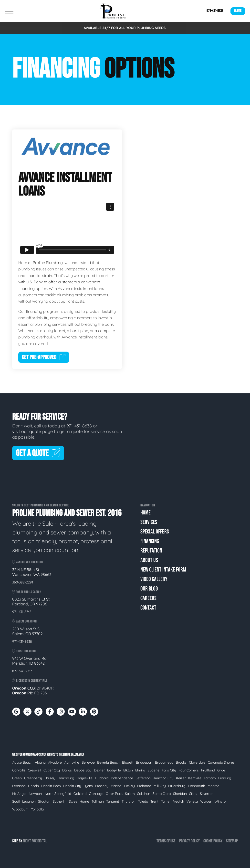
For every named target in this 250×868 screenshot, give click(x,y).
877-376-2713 (22, 671)
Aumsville (72, 762)
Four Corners (189, 770)
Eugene (153, 770)
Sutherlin (60, 801)
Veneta (192, 801)
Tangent (113, 801)
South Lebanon (24, 801)
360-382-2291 (23, 582)
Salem (130, 794)
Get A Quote (38, 453)
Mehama (144, 786)
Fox (34, 841)
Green (17, 778)
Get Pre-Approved (44, 357)
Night (27, 841)
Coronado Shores (221, 762)
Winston (221, 801)
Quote (238, 11)
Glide (221, 770)
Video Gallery (154, 579)
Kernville (195, 778)
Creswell (34, 770)
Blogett (128, 762)
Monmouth (197, 786)
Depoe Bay (83, 770)
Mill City (160, 786)
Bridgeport (144, 762)
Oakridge (96, 794)
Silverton (207, 794)
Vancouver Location (28, 562)
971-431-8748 (22, 612)
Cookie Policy (213, 841)
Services (149, 522)
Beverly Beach (108, 762)
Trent (154, 801)
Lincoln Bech (51, 786)
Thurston (129, 801)
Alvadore (55, 762)
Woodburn (20, 809)
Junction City (163, 778)
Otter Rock (114, 794)
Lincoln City (72, 786)
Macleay (102, 786)
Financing (150, 541)
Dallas (67, 770)
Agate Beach (22, 762)
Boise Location (24, 651)
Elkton (128, 770)
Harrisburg (66, 778)
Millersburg (177, 786)
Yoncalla (37, 809)
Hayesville (85, 778)
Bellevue (88, 762)
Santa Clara (162, 794)
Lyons (88, 786)
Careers (148, 598)
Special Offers (155, 532)
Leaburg (225, 778)
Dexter (99, 770)
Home (146, 513)
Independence (122, 778)
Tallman (98, 801)
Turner (166, 801)
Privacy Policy (189, 841)
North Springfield (58, 794)
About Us (149, 560)
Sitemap (232, 841)
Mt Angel (19, 794)
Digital (42, 841)
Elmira (140, 770)
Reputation (151, 551)
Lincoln (33, 786)
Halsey (50, 778)
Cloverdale (197, 762)
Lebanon (19, 786)
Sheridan (180, 794)
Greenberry (33, 778)
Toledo (143, 801)
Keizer (181, 778)
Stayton (44, 801)
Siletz (193, 794)
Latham (210, 778)
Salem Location (25, 621)
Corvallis (19, 770)
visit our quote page (32, 431)
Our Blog (149, 589)
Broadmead (164, 762)
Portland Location (27, 592)
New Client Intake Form (163, 570)
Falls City (169, 770)
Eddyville (114, 770)
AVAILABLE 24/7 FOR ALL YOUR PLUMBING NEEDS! (125, 28)
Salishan (144, 794)
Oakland (80, 794)
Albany (40, 762)
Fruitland (208, 770)
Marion (116, 786)
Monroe (214, 786)
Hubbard (102, 778)
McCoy (129, 786)
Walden (206, 801)
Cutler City (52, 770)
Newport (36, 794)
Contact (148, 608)
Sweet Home (79, 801)
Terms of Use (166, 841)
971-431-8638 (215, 11)
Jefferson (143, 778)
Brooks (181, 762)
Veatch (179, 801)
